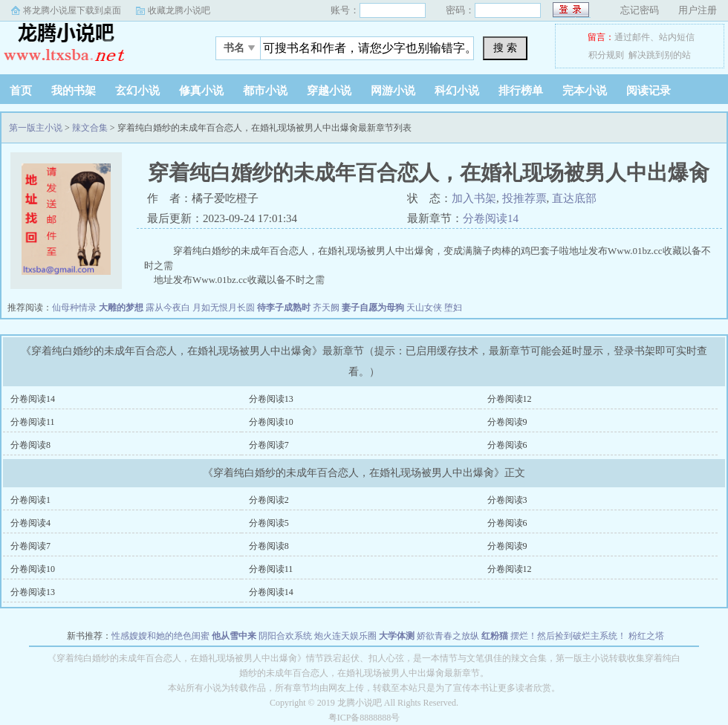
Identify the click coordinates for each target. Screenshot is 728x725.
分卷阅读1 (30, 500)
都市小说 (265, 91)
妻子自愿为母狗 (373, 308)
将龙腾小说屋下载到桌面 (72, 10)
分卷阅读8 (30, 445)
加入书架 (474, 198)
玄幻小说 (137, 91)
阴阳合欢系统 (285, 636)
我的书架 (74, 91)
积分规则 (606, 55)
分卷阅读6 (507, 445)
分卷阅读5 (269, 523)
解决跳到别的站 (660, 55)
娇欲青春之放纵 (448, 636)
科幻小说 (457, 91)
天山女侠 (424, 308)
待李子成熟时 (284, 308)
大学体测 (397, 636)
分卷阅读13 (271, 399)
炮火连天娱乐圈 (345, 636)
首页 (21, 91)
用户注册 (698, 10)
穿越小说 (329, 91)
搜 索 (505, 48)
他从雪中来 (234, 636)
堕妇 (453, 308)
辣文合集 (90, 128)
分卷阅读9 (507, 422)
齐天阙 (326, 308)
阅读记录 (649, 91)
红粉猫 (495, 636)
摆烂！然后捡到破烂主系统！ (568, 636)
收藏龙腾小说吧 (179, 10)
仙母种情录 (74, 308)
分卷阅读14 (491, 218)
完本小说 (585, 91)
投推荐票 (524, 198)
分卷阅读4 (30, 523)
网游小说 (393, 91)
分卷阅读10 (271, 422)
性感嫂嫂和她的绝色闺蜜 (160, 636)
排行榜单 (521, 91)
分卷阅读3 (507, 500)
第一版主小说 (93, 44)
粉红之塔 (646, 636)
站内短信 (677, 37)
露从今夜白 (168, 308)
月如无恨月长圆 (224, 308)
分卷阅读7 (269, 445)
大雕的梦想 (121, 308)
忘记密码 (640, 10)
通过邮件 (632, 37)
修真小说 (201, 91)
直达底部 (574, 198)
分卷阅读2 (269, 500)
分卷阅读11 (33, 422)
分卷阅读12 (510, 399)
